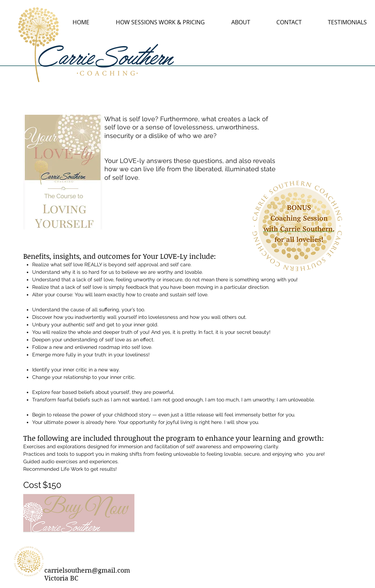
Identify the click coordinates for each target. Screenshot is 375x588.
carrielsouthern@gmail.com (87, 570)
